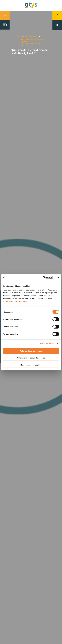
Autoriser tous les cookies (31, 351)
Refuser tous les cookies (31, 365)
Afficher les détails (46, 344)
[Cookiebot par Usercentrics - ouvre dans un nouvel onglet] (43, 278)
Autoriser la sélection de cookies (31, 358)
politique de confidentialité (15, 301)
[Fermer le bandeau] (58, 278)
